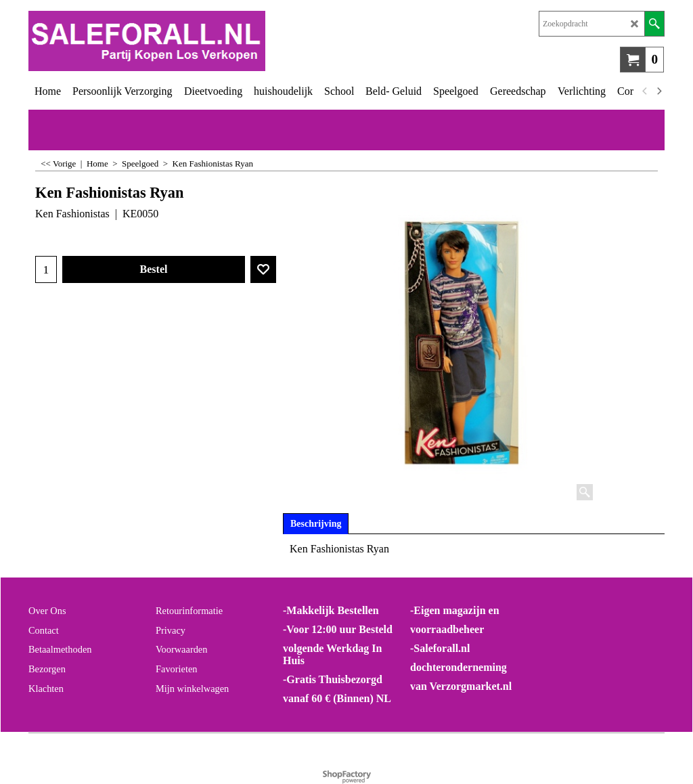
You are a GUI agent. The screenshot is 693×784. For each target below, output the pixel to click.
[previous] (645, 91)
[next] (658, 91)
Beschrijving (316, 524)
